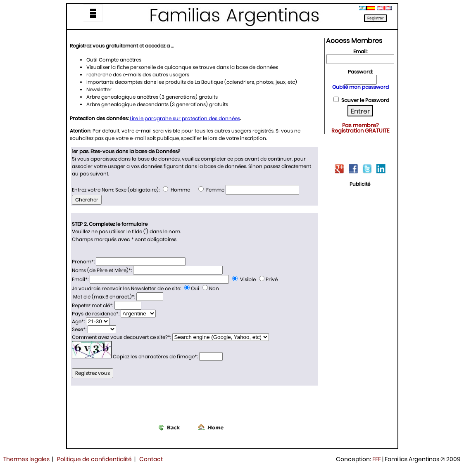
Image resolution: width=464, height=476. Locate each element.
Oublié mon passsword (360, 87)
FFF (377, 459)
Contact (151, 459)
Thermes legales (26, 459)
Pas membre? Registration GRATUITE (360, 128)
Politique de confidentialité (94, 459)
